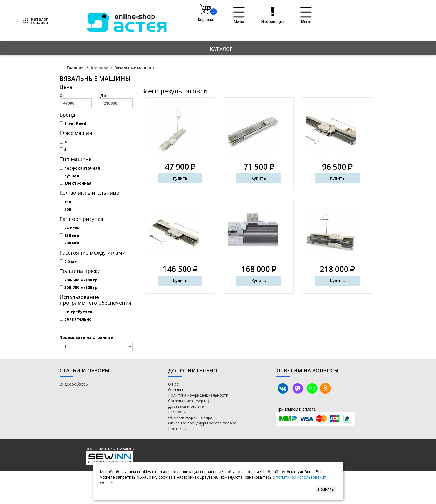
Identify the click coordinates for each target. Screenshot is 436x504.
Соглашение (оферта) (189, 401)
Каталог (218, 49)
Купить (180, 178)
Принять (326, 489)
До (116, 100)
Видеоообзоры (74, 384)
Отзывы (175, 390)
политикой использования (301, 477)
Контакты (177, 428)
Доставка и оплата (186, 406)
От (76, 100)
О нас (173, 384)
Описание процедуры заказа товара (202, 423)
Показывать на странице (86, 337)
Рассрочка (178, 412)
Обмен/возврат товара (190, 417)
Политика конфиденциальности (198, 395)
